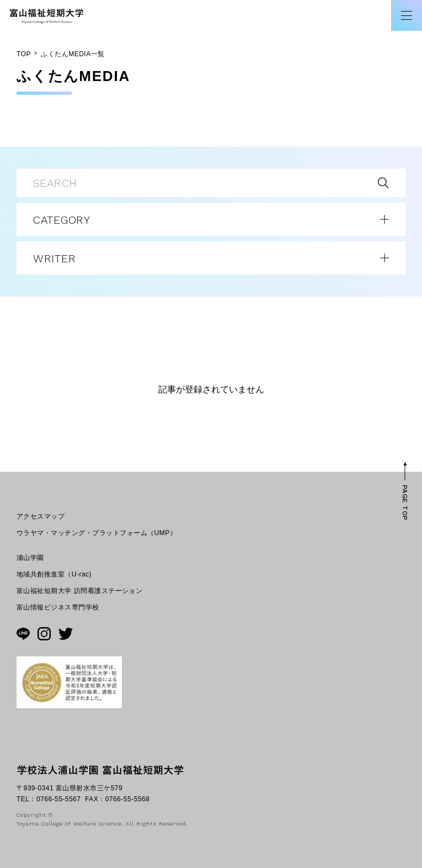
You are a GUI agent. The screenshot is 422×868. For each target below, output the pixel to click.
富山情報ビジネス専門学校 (58, 607)
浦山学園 (30, 558)
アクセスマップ (41, 516)
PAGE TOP (405, 502)
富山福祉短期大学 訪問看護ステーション (79, 591)
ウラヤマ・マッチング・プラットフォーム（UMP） (97, 533)
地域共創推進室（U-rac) (54, 574)
